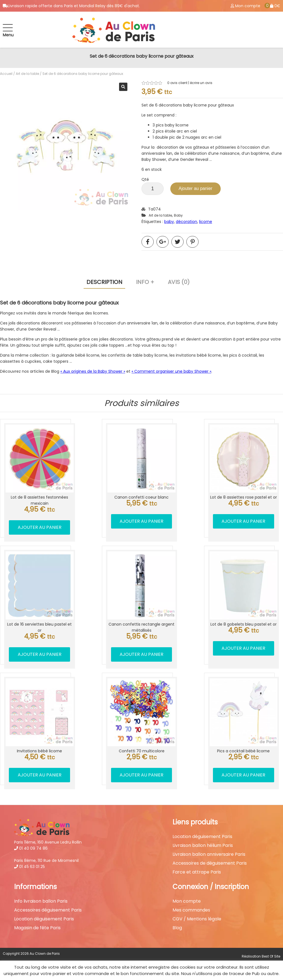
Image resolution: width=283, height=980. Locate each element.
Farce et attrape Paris (197, 872)
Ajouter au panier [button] (40, 527)
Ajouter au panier (195, 188)
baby (169, 222)
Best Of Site (271, 956)
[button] (123, 87)
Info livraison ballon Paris (41, 901)
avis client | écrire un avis (190, 83)
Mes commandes (191, 910)
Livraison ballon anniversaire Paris (209, 854)
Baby (178, 215)
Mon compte (187, 901)
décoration (186, 222)
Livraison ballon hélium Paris (203, 846)
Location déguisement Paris (202, 837)
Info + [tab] (145, 282)
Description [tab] (104, 282)
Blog (177, 928)
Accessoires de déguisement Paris (210, 863)
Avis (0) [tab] (179, 282)
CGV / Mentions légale (197, 919)
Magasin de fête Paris (37, 928)
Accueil (6, 74)
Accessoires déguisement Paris (48, 910)
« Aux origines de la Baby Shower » (93, 371)
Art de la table (27, 74)
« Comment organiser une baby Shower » (171, 371)
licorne (206, 222)
